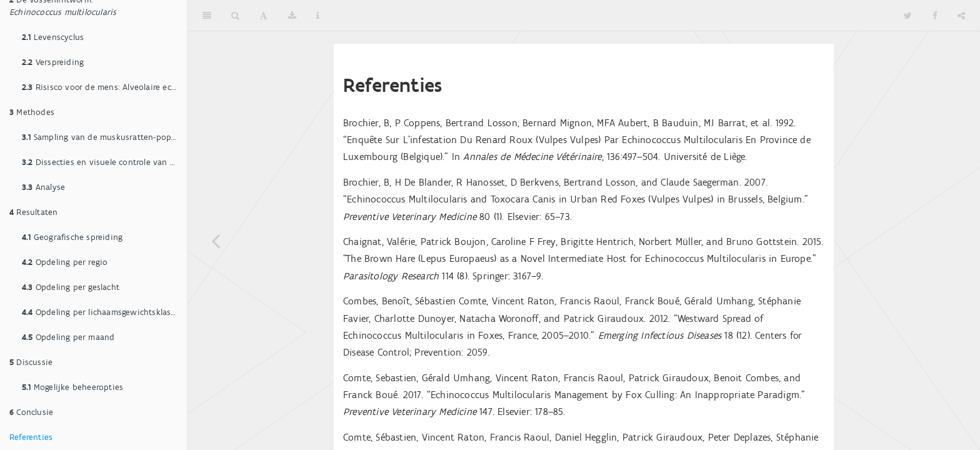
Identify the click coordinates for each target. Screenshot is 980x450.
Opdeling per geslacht (71, 287)
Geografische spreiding (72, 237)
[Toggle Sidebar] (207, 16)
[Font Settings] (263, 16)
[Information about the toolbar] (318, 16)
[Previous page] (216, 241)
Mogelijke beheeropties (72, 387)
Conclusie (31, 412)
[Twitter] (908, 16)
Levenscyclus (53, 37)
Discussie (31, 362)
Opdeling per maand (68, 337)
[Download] (292, 16)
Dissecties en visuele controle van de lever (104, 162)
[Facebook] (935, 16)
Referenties (31, 437)
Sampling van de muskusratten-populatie (104, 137)
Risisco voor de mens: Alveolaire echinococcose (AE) (104, 87)
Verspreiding (53, 62)
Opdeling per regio (65, 262)
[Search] (235, 16)
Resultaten (33, 212)
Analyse (43, 187)
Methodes (32, 112)
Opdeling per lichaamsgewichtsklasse (101, 312)
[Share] (961, 16)
